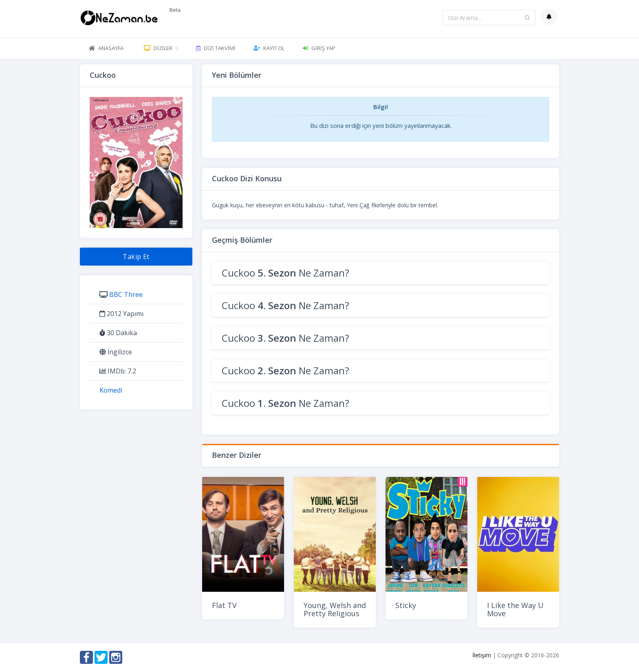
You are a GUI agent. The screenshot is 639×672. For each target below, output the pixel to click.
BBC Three (126, 294)
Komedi (111, 390)
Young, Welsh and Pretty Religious (335, 609)
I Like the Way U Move (515, 609)
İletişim (482, 655)
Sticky (406, 605)
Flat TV (224, 605)
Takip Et (136, 257)
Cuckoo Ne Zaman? (285, 273)
